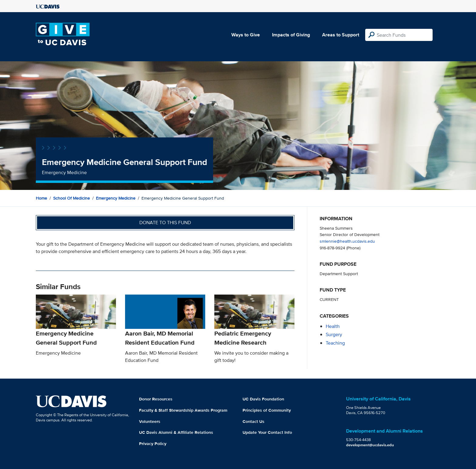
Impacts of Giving (291, 35)
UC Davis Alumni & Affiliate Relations (176, 432)
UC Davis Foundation (263, 399)
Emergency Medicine (116, 198)
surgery (334, 334)
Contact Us (253, 421)
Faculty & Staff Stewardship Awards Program (183, 410)
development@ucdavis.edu (370, 445)
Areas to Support (341, 35)
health (333, 326)
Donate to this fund (165, 223)
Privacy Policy (153, 444)
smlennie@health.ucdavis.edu (347, 241)
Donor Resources (156, 399)
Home (41, 198)
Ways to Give (246, 35)
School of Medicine (71, 198)
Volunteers (150, 421)
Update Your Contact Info (267, 432)
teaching (335, 343)
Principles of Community (267, 410)
